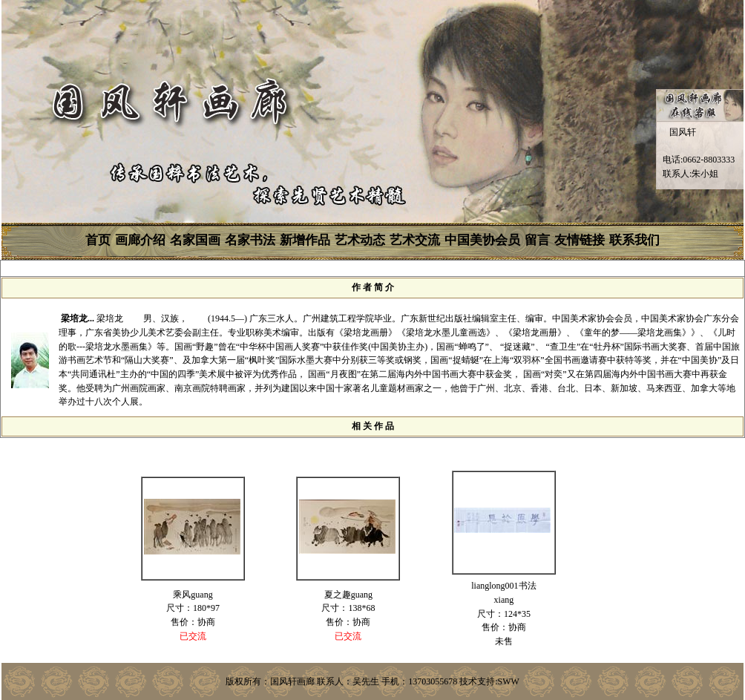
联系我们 (634, 240)
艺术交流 (415, 240)
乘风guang (193, 595)
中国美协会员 (482, 240)
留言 (537, 240)
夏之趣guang (348, 595)
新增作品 (305, 240)
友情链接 (580, 240)
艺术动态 (360, 240)
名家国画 (195, 240)
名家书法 (250, 240)
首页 (98, 240)
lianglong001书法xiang (503, 593)
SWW (509, 681)
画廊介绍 (140, 240)
